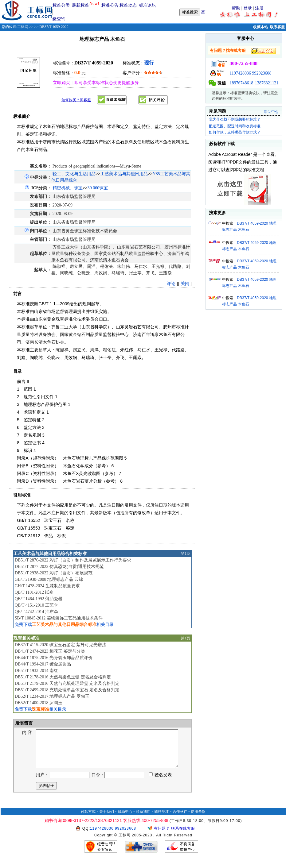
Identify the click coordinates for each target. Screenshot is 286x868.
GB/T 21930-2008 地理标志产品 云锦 (49, 579)
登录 (248, 8)
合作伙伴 (180, 819)
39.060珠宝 (98, 188)
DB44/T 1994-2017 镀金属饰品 (43, 664)
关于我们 (107, 819)
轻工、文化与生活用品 (74, 174)
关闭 (185, 284)
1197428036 (240, 73)
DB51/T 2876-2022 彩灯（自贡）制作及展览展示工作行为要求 (73, 560)
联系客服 (277, 27)
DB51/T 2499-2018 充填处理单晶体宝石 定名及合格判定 (67, 690)
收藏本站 (261, 27)
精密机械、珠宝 (68, 188)
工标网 (23, 27)
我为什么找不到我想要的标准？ (235, 119)
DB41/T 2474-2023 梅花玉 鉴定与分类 (50, 651)
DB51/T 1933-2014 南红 (36, 671)
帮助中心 (271, 112)
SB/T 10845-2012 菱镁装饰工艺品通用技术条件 (59, 618)
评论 (171, 284)
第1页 (186, 554)
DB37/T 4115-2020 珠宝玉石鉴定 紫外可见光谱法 (61, 645)
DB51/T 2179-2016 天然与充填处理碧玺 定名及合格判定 (67, 683)
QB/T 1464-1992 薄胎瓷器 (39, 599)
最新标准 (80, 5)
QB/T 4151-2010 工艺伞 (36, 605)
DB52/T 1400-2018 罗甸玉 (39, 703)
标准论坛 (147, 5)
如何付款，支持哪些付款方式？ (235, 132)
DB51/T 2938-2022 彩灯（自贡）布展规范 (54, 573)
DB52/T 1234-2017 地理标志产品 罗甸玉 (52, 696)
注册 (259, 8)
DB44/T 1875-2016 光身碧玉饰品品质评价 (54, 658)
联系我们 (143, 819)
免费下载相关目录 (64, 625)
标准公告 (110, 5)
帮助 (236, 8)
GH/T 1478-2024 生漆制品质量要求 (47, 586)
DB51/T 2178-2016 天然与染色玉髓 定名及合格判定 (63, 677)
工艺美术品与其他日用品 (124, 174)
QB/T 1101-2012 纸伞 (34, 592)
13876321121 (267, 83)
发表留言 (24, 723)
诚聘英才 (162, 819)
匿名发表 (160, 782)
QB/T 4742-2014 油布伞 (36, 612)
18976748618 (241, 83)
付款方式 (88, 819)
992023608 (262, 73)
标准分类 (61, 5)
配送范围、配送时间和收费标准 (235, 126)
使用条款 (198, 819)
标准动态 (128, 5)
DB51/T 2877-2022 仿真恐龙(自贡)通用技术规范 (59, 567)
